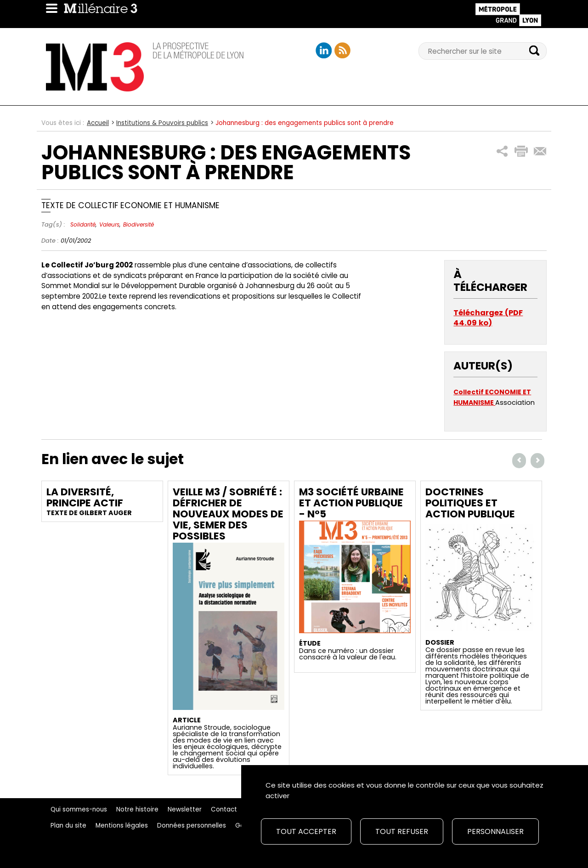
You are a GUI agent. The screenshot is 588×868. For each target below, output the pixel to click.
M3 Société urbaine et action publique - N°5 (351, 503)
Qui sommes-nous (79, 809)
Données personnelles (192, 825)
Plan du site (68, 825)
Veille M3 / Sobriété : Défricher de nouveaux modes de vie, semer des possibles (228, 514)
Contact (224, 809)
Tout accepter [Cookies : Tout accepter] (306, 831)
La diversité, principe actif (85, 497)
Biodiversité (139, 224)
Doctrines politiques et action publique (470, 503)
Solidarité (83, 224)
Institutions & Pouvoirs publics (162, 123)
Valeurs (109, 224)
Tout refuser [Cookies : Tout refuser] (402, 831)
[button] (502, 151)
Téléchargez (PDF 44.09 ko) (488, 318)
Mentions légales (122, 825)
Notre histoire (137, 809)
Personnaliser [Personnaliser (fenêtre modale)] (495, 831)
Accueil (98, 123)
